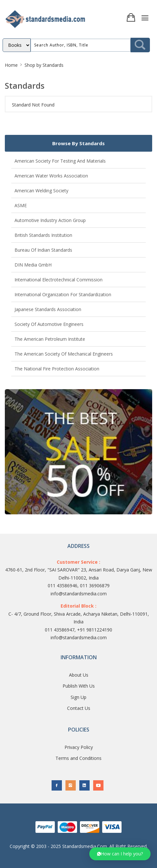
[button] (120, 854)
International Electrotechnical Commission (59, 280)
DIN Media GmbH (33, 265)
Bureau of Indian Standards (43, 250)
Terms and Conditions (78, 758)
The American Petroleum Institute (50, 339)
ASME (21, 205)
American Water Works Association (51, 176)
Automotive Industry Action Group (50, 220)
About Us (79, 675)
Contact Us (79, 708)
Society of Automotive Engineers (49, 324)
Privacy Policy (79, 747)
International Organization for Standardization (63, 294)
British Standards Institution (43, 235)
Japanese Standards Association (48, 309)
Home (11, 65)
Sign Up (78, 697)
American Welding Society (41, 191)
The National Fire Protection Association (57, 369)
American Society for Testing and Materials (60, 161)
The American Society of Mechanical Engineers (64, 354)
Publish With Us (79, 686)
